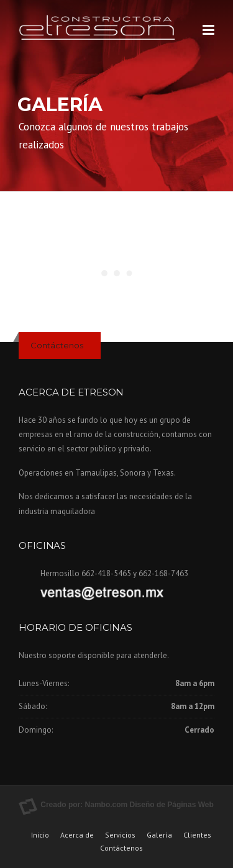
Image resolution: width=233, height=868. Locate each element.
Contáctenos (57, 345)
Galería (159, 835)
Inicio (40, 835)
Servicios (120, 835)
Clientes (197, 835)
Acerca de (77, 835)
